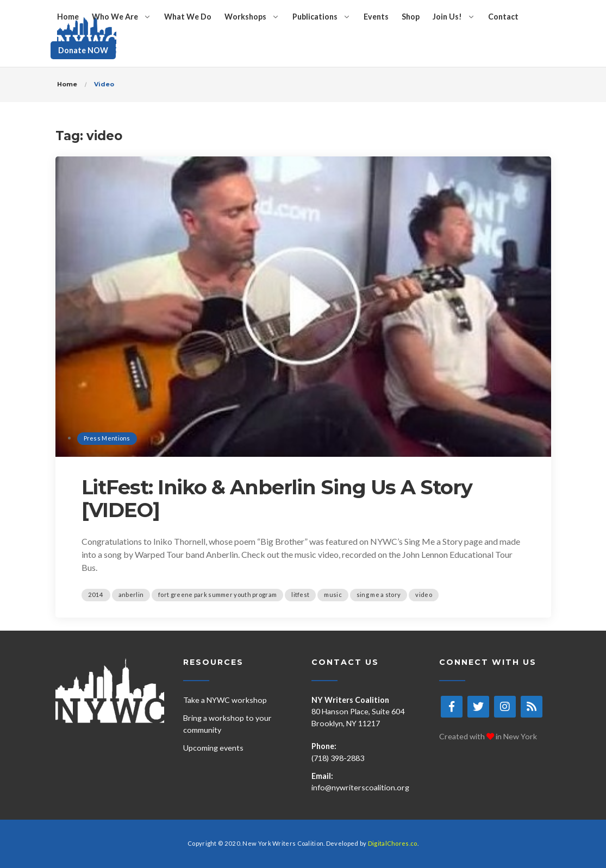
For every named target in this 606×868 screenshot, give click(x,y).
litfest (300, 595)
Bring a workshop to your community (227, 724)
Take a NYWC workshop (225, 700)
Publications (315, 17)
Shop (411, 17)
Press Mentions (107, 438)
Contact (503, 17)
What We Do (188, 17)
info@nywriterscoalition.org (360, 787)
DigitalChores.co (393, 843)
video (424, 595)
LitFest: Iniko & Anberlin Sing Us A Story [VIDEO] (277, 499)
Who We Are (115, 17)
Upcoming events (213, 748)
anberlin (131, 595)
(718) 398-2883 (338, 758)
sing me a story (379, 595)
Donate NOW (83, 50)
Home (68, 17)
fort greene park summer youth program (217, 595)
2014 (96, 595)
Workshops (245, 17)
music (333, 595)
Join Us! (447, 17)
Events (376, 17)
